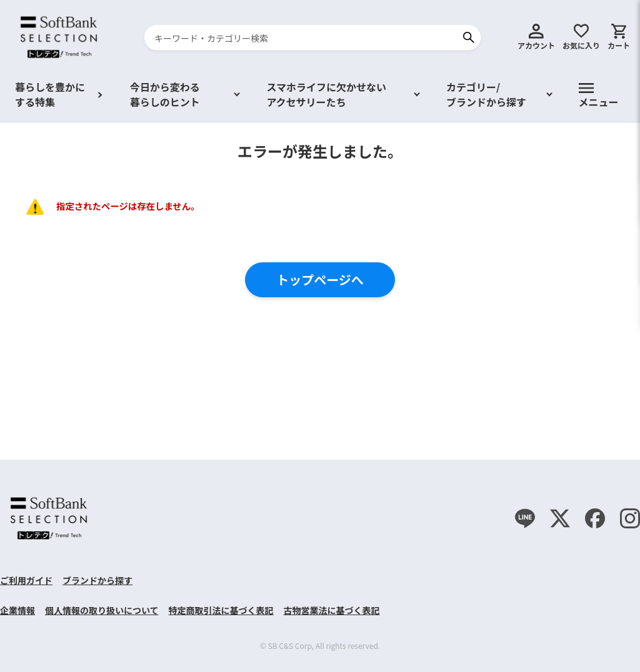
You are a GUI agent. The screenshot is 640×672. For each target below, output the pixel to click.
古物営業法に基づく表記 (332, 610)
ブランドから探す (97, 580)
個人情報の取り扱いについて (102, 610)
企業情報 (17, 610)
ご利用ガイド (26, 580)
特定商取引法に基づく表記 (221, 610)
